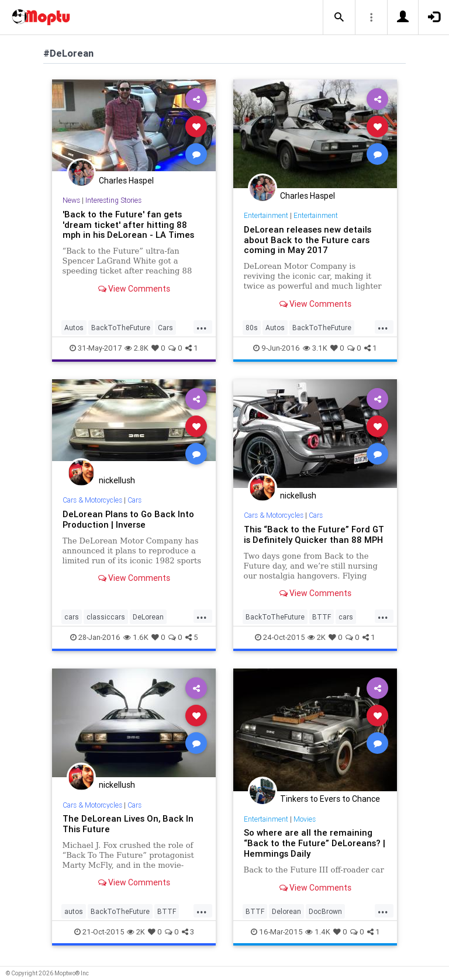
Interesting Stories (113, 200)
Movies (305, 819)
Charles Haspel (126, 181)
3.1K (315, 348)
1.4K (318, 932)
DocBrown (325, 911)
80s (252, 328)
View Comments (134, 289)
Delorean (286, 911)
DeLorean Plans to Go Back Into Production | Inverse (128, 519)
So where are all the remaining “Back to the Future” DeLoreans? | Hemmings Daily (315, 843)
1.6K (136, 637)
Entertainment (266, 215)
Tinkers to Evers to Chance (330, 799)
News (71, 200)
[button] (339, 18)
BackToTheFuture (121, 328)
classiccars (106, 617)
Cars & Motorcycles (92, 500)
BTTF (322, 617)
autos (74, 911)
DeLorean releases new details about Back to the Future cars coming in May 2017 (308, 240)
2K (317, 637)
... (202, 327)
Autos (74, 328)
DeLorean (148, 617)
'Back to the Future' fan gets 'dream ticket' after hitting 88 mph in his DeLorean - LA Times (128, 225)
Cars (165, 328)
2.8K (137, 348)
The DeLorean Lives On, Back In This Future (128, 824)
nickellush (117, 480)
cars (72, 617)
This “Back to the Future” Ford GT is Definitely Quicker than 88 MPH (314, 534)
